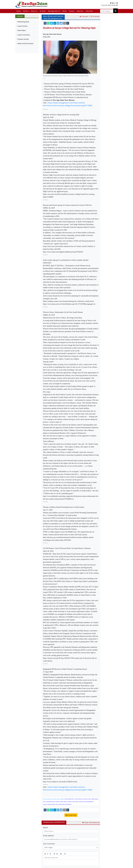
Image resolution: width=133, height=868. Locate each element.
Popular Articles (23, 39)
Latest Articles (23, 26)
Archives (43, 11)
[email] (64, 23)
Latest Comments (24, 35)
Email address (49, 836)
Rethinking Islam (23, 22)
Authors (26, 11)
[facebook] (45, 23)
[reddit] (61, 23)
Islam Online (53, 799)
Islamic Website (60, 799)
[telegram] (58, 23)
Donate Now (71, 815)
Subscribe (89, 11)
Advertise (80, 11)
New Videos (22, 30)
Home (19, 11)
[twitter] (52, 23)
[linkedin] (55, 23)
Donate (72, 11)
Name (45, 827)
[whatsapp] (48, 23)
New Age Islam (47, 799)
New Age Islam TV (54, 11)
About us (34, 11)
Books (65, 11)
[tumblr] (68, 23)
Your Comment (49, 844)
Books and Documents (26, 43)
